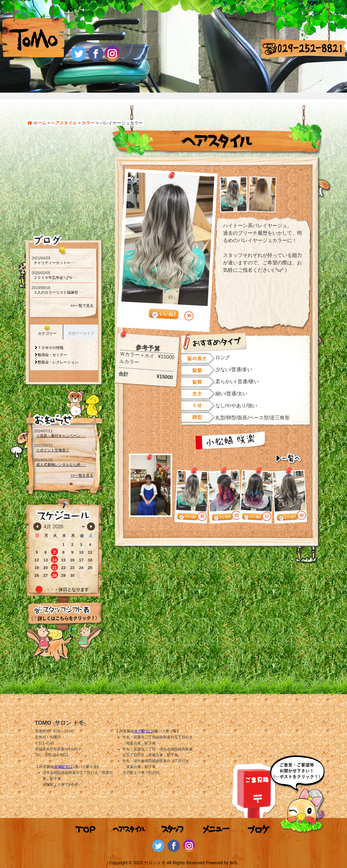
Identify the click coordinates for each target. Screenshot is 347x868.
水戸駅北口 (143, 731)
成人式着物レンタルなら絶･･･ (61, 465)
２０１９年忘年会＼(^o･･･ (56, 278)
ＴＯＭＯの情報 (51, 348)
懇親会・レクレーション (58, 362)
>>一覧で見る (82, 306)
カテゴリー (47, 333)
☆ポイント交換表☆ (53, 450)
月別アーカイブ (81, 333)
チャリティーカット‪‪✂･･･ (55, 263)
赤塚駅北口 (63, 767)
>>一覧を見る (82, 476)
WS (233, 863)
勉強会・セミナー (52, 355)
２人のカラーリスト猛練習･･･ (59, 292)
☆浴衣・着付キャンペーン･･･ (61, 436)
